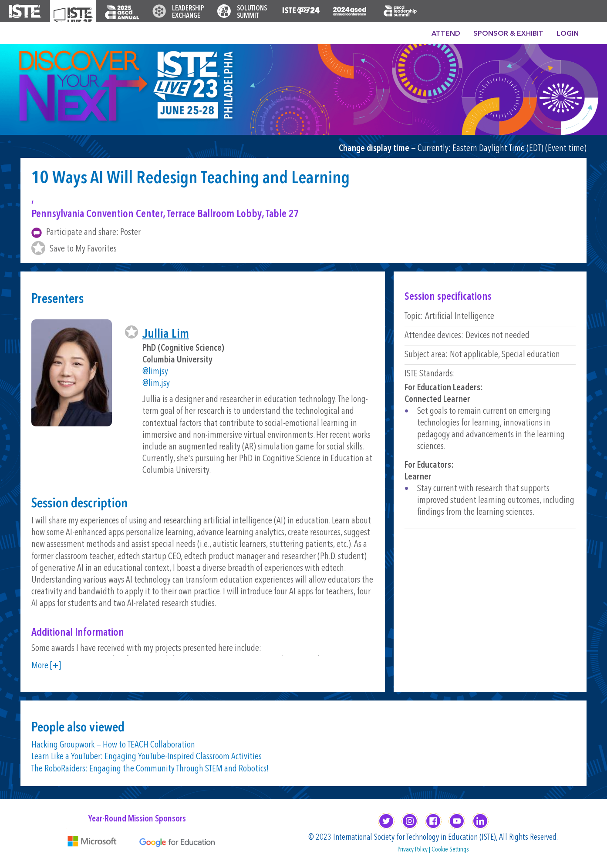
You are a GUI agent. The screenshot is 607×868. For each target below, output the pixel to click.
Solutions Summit (252, 12)
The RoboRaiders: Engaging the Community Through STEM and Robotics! (150, 769)
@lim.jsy (156, 384)
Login (568, 34)
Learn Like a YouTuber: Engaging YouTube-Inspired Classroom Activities (147, 757)
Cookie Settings (450, 850)
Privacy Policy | (415, 850)
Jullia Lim (166, 334)
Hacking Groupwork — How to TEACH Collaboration (113, 745)
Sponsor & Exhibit (508, 34)
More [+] (46, 666)
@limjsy (155, 372)
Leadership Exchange (188, 12)
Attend (446, 34)
